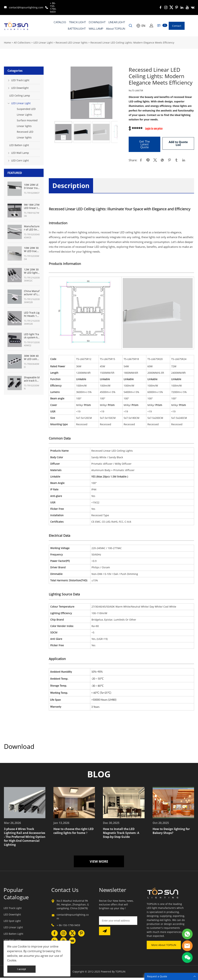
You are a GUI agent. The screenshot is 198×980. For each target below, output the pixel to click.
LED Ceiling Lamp (20, 96)
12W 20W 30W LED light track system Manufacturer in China (32, 271)
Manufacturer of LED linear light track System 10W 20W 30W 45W (32, 228)
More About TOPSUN (164, 947)
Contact (177, 26)
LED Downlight (20, 88)
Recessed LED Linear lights (72, 43)
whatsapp (162, 160)
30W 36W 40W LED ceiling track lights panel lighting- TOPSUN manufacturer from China (32, 357)
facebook (141, 160)
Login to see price (154, 129)
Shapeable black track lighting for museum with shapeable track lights (32, 379)
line (148, 160)
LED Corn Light (20, 160)
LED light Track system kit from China (32, 336)
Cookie (22, 946)
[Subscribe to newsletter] (105, 933)
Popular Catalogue (16, 896)
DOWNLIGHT (97, 22)
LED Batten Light (19, 145)
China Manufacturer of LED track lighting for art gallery (32, 293)
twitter (155, 160)
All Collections (22, 43)
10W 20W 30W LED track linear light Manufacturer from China (32, 250)
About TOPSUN (116, 29)
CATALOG (60, 22)
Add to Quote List (178, 143)
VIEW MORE (99, 864)
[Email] (118, 923)
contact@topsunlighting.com (26, 7)
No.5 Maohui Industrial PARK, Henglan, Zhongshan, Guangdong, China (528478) (73, 907)
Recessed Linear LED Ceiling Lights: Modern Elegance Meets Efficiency (132, 43)
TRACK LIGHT (77, 22)
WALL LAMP (96, 29)
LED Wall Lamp (20, 153)
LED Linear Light (43, 43)
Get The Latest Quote (144, 144)
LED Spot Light (12, 923)
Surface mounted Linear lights (27, 123)
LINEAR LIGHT (117, 22)
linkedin (184, 160)
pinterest (169, 160)
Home (7, 43)
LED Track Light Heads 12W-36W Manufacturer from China (32, 314)
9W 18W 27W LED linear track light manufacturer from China (32, 206)
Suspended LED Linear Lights (26, 112)
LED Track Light (20, 80)
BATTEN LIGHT (77, 29)
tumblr (177, 160)
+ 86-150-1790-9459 (53, 7)
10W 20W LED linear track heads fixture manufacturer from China (32, 186)
